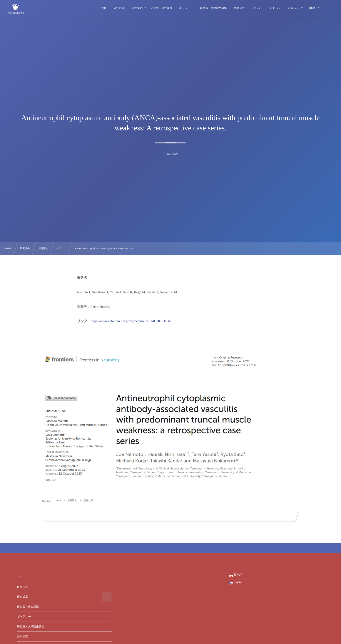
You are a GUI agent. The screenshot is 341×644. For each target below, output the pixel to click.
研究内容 (22, 587)
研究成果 (22, 597)
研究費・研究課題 (28, 607)
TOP (19, 577)
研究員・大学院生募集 (31, 627)
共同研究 (22, 636)
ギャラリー (24, 617)
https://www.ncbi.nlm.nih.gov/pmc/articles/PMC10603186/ (131, 321)
